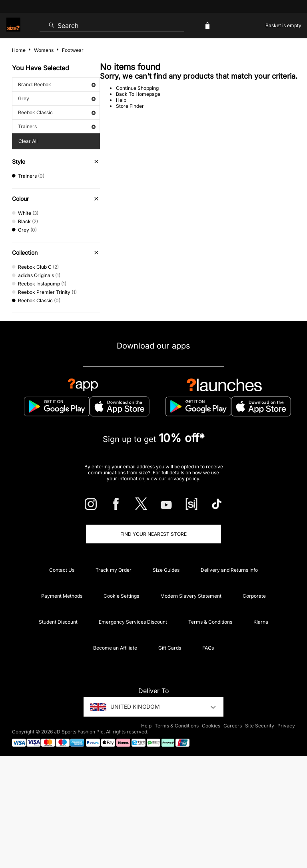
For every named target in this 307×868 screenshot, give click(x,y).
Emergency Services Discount (133, 622)
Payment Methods (62, 596)
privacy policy (183, 479)
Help (121, 100)
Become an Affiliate (115, 648)
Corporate (254, 596)
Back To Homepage (138, 94)
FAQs (208, 648)
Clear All (28, 141)
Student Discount (58, 622)
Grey (57, 98)
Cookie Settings (121, 596)
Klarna (261, 622)
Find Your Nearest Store (153, 534)
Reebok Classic (57, 112)
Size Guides (166, 570)
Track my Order (114, 570)
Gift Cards (170, 648)
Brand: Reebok (57, 84)
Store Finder (130, 106)
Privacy (286, 726)
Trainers (57, 126)
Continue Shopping (137, 88)
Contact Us (62, 570)
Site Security (260, 726)
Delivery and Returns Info (229, 570)
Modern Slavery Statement (191, 596)
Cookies (211, 726)
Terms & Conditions (210, 622)
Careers (233, 726)
